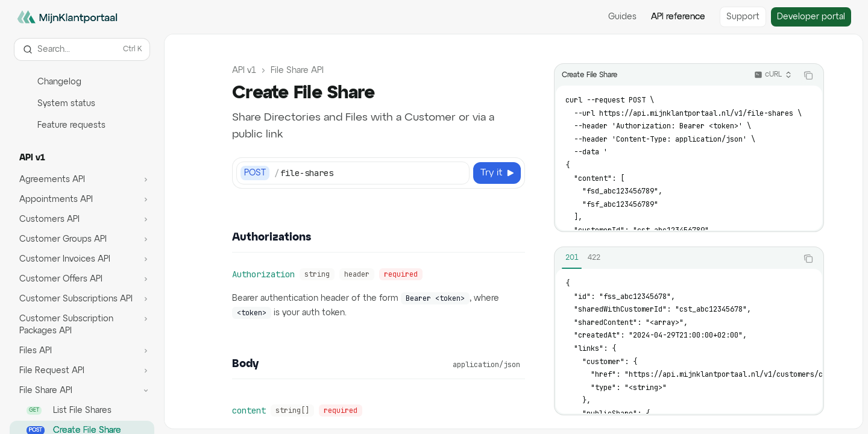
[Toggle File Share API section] (82, 391)
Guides (622, 17)
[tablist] (676, 259)
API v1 (244, 71)
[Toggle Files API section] (82, 351)
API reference (678, 17)
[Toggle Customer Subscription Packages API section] (82, 325)
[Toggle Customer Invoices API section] (82, 259)
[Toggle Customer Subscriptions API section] (82, 299)
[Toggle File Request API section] (82, 371)
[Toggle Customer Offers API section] (82, 279)
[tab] (572, 258)
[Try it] (497, 173)
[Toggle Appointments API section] (82, 200)
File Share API (297, 71)
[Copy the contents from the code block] (808, 75)
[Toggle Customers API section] (82, 219)
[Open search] (82, 49)
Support (743, 17)
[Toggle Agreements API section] (82, 180)
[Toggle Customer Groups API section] (82, 239)
